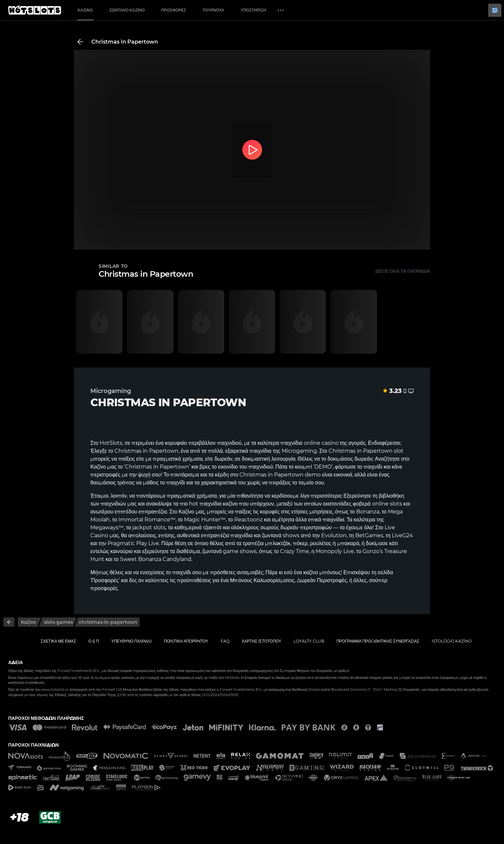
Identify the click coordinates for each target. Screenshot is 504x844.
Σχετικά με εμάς (58, 641)
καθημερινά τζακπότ (198, 527)
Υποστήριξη (253, 10)
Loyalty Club (309, 641)
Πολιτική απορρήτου (186, 641)
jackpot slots (149, 527)
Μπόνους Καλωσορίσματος (262, 580)
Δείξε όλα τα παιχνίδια (403, 271)
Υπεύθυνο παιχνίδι (131, 641)
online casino (321, 443)
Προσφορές (174, 10)
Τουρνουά (213, 10)
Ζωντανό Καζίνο (127, 10)
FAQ (225, 641)
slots (396, 504)
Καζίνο (85, 10)
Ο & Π (94, 641)
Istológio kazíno (452, 641)
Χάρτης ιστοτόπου (262, 641)
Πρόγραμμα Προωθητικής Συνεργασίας (378, 641)
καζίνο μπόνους (322, 572)
